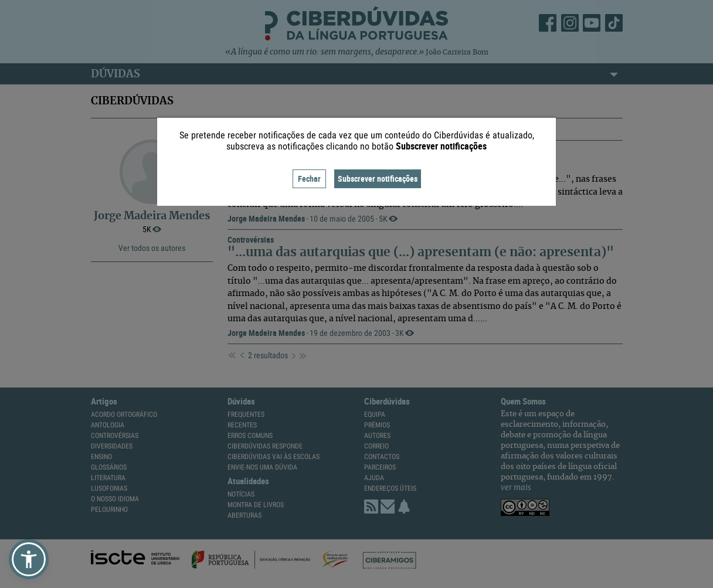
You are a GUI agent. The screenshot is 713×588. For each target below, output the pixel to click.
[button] (29, 559)
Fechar (309, 179)
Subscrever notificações (378, 179)
